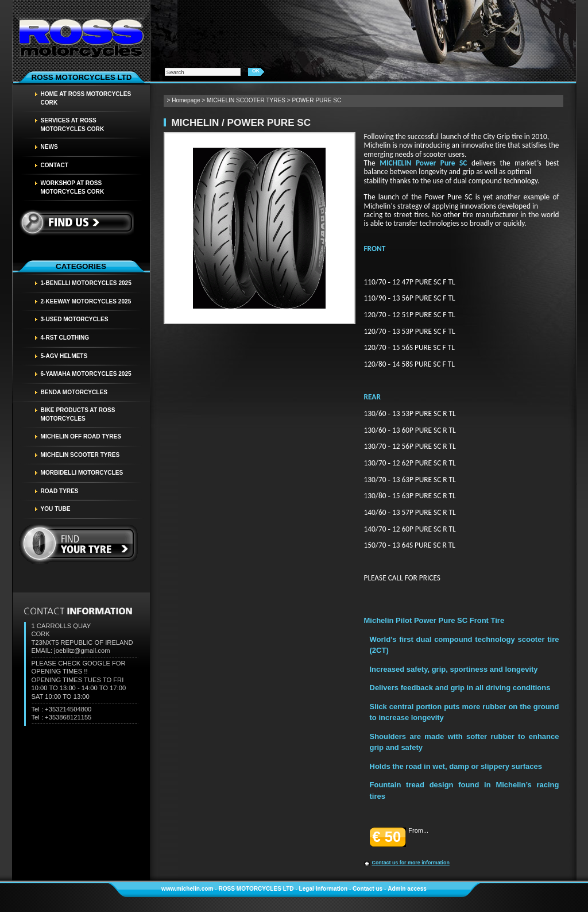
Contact (55, 165)
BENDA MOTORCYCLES (74, 392)
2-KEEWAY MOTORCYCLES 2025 (86, 301)
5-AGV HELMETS (64, 356)
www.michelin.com (187, 889)
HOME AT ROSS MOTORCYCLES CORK (86, 98)
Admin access (407, 889)
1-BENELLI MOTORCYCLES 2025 (86, 283)
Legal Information (324, 889)
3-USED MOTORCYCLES (75, 319)
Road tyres (60, 491)
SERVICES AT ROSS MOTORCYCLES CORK (73, 125)
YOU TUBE (56, 509)
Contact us (367, 889)
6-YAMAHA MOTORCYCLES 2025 (86, 374)
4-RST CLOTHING (65, 338)
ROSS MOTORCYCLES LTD (256, 889)
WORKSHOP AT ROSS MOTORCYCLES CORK (73, 187)
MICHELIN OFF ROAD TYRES (81, 436)
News (49, 147)
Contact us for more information (411, 863)
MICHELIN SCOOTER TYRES (80, 455)
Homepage (186, 100)
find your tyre (79, 544)
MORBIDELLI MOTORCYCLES (82, 473)
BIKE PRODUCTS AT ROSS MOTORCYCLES (78, 414)
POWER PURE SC (317, 100)
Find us (76, 222)
